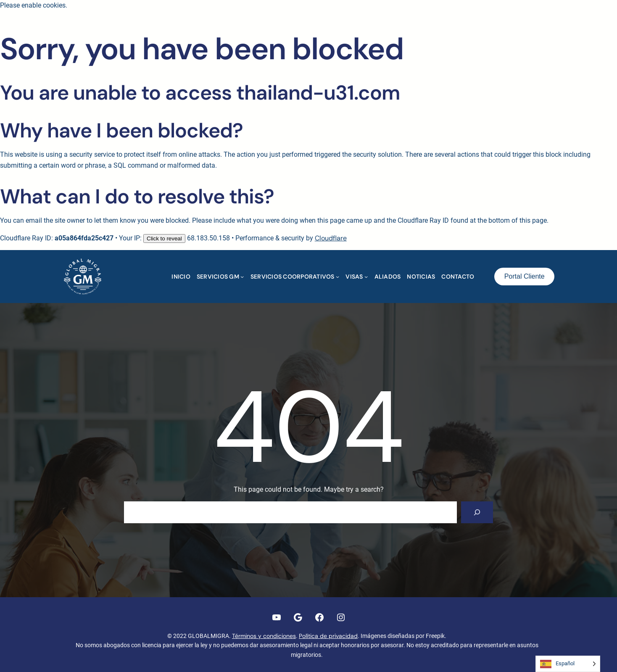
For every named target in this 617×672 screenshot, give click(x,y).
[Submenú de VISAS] (366, 277)
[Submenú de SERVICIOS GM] (242, 277)
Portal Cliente (525, 276)
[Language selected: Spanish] (568, 664)
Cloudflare (331, 238)
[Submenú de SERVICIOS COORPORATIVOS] (338, 277)
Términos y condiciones (264, 636)
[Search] (477, 512)
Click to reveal (164, 238)
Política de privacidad (328, 636)
